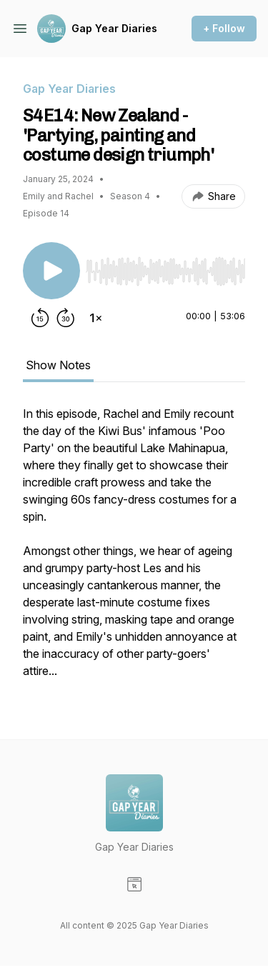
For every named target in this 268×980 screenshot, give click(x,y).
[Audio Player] (165, 267)
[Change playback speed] (96, 318)
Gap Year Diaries (114, 28)
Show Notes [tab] (58, 365)
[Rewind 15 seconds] (40, 318)
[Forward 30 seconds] (66, 318)
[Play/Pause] (51, 271)
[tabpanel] (134, 549)
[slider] (165, 271)
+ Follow (224, 28)
